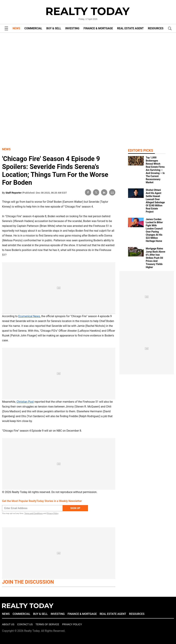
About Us (8, 624)
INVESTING (72, 28)
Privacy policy (72, 624)
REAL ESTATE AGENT (130, 28)
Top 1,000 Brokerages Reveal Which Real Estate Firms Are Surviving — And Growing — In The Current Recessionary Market (155, 170)
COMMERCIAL (33, 28)
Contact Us (25, 624)
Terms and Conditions (33, 513)
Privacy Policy (53, 513)
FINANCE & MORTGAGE (98, 28)
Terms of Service (47, 624)
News (6, 149)
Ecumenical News (29, 316)
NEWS (16, 28)
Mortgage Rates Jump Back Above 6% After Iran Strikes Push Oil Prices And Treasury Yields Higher (155, 258)
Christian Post (25, 402)
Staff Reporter (14, 193)
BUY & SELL (54, 28)
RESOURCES (156, 28)
